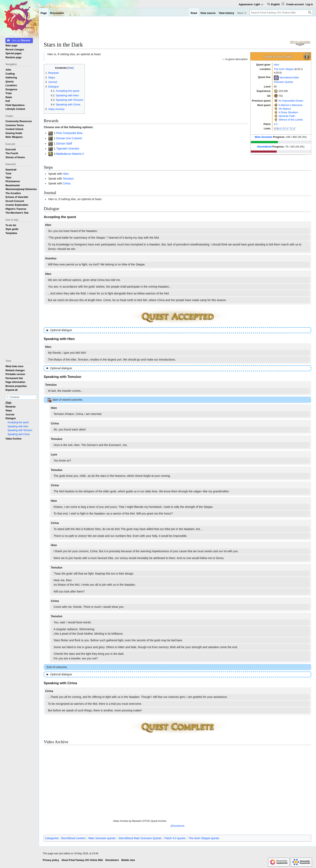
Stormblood (264, 147)
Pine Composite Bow (69, 133)
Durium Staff (64, 143)
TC (291, 128)
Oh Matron (285, 109)
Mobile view (128, 860)
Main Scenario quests (102, 838)
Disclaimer (177, 826)
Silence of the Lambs (291, 120)
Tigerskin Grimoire (68, 149)
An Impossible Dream (291, 101)
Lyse (54, 454)
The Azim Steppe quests (204, 838)
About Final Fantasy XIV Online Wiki (82, 860)
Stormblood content (73, 838)
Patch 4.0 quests (175, 838)
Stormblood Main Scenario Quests (140, 838)
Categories (52, 838)
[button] (11, 390)
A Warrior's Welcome (290, 105)
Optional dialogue (61, 330)
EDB (277, 128)
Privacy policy (51, 860)
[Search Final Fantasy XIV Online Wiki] (281, 13)
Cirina (67, 183)
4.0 (276, 124)
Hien (277, 65)
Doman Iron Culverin (69, 138)
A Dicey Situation (288, 112)
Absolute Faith (287, 116)
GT (284, 128)
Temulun (68, 179)
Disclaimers (112, 860)
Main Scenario (264, 137)
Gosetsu (51, 258)
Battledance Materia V (70, 154)
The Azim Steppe (284, 69)
